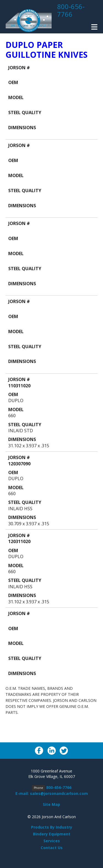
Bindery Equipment (52, 834)
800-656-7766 (71, 10)
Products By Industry (52, 827)
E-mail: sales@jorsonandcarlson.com (52, 793)
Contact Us (52, 848)
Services (52, 841)
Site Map (51, 804)
